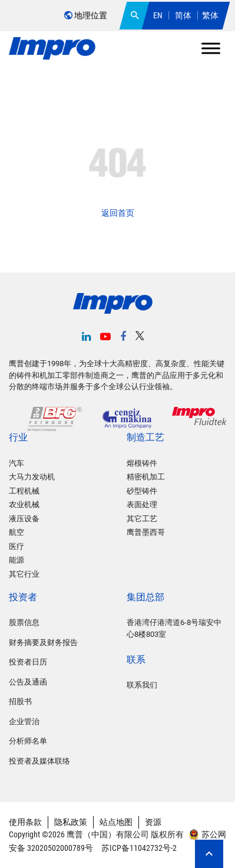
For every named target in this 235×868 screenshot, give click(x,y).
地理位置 (86, 15)
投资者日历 (28, 662)
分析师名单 (28, 741)
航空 (16, 532)
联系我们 (142, 685)
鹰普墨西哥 (146, 532)
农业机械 (24, 504)
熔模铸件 (142, 463)
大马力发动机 (32, 477)
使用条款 (25, 822)
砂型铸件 (142, 491)
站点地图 (116, 822)
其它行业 (24, 574)
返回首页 (118, 213)
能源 (16, 560)
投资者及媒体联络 (39, 761)
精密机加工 (146, 477)
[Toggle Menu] (211, 48)
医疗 (16, 546)
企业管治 (24, 721)
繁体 (210, 15)
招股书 (20, 701)
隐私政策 (71, 822)
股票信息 (24, 622)
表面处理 (142, 504)
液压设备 (24, 519)
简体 (183, 15)
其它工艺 (142, 519)
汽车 (16, 463)
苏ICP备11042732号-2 (138, 848)
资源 (153, 822)
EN (158, 15)
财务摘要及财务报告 (43, 642)
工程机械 (24, 491)
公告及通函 (28, 682)
